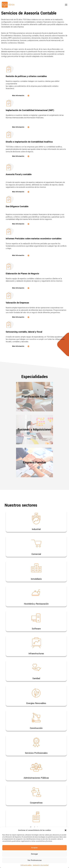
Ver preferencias (35, 860)
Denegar (34, 854)
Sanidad (36, 678)
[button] (66, 830)
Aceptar (34, 848)
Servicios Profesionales (36, 753)
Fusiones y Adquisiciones (35, 430)
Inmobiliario (36, 579)
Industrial (36, 529)
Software (36, 629)
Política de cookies (26, 865)
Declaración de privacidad (41, 865)
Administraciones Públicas (36, 778)
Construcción (36, 728)
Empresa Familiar (35, 462)
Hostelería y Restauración (36, 604)
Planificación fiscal (34, 397)
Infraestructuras (36, 654)
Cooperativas (36, 803)
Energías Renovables (36, 703)
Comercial (36, 554)
